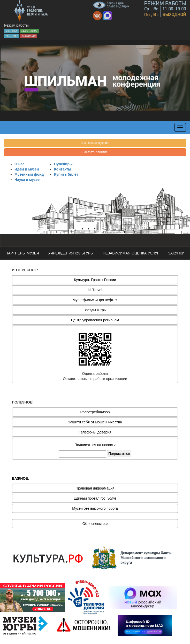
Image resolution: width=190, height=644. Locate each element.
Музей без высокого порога (95, 508)
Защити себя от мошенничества (95, 422)
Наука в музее (27, 180)
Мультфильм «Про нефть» (95, 300)
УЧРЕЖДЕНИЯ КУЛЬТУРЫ (71, 253)
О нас (20, 164)
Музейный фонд (29, 174)
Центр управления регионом (95, 320)
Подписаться (119, 454)
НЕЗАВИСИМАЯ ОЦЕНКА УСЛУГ (131, 253)
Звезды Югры (95, 310)
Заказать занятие (95, 152)
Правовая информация (95, 488)
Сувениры (63, 164)
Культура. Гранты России (95, 280)
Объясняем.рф (95, 524)
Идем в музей (27, 169)
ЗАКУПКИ (176, 253)
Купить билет (66, 174)
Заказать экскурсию (95, 143)
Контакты (63, 169)
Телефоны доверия (95, 432)
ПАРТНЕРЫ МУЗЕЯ (22, 253)
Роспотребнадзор (95, 412)
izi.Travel (95, 290)
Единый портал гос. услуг (95, 498)
